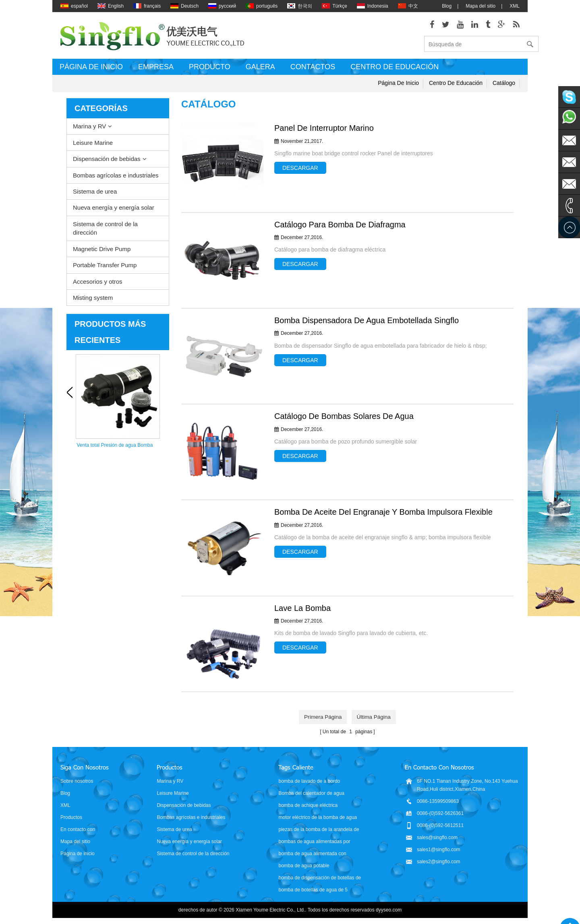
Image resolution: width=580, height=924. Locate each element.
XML (515, 6)
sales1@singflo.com (439, 852)
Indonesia (373, 6)
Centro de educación (395, 70)
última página (375, 719)
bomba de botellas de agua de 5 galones (313, 892)
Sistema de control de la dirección (105, 231)
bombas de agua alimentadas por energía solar (314, 844)
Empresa (156, 70)
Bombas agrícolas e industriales (116, 178)
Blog (447, 6)
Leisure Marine (93, 145)
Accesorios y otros (98, 284)
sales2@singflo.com (439, 864)
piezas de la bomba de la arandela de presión (319, 832)
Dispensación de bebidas (107, 162)
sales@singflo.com (437, 839)
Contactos (313, 70)
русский (222, 6)
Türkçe (335, 6)
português (262, 6)
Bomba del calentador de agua (311, 795)
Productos (71, 819)
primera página (322, 719)
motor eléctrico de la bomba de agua (318, 819)
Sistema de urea (95, 194)
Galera (260, 70)
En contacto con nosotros (78, 832)
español (74, 6)
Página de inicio (91, 70)
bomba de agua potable (304, 868)
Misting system (93, 300)
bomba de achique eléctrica (308, 807)
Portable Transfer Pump (105, 268)
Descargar (300, 171)
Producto (210, 70)
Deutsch (184, 6)
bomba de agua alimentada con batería (312, 856)
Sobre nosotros (77, 783)
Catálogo (504, 86)
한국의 (300, 6)
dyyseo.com (389, 912)
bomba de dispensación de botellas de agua (320, 880)
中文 (408, 6)
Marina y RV (89, 129)
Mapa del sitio (481, 6)
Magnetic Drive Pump (102, 251)
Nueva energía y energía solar (114, 210)
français (147, 6)
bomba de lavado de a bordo (309, 783)
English (111, 6)
